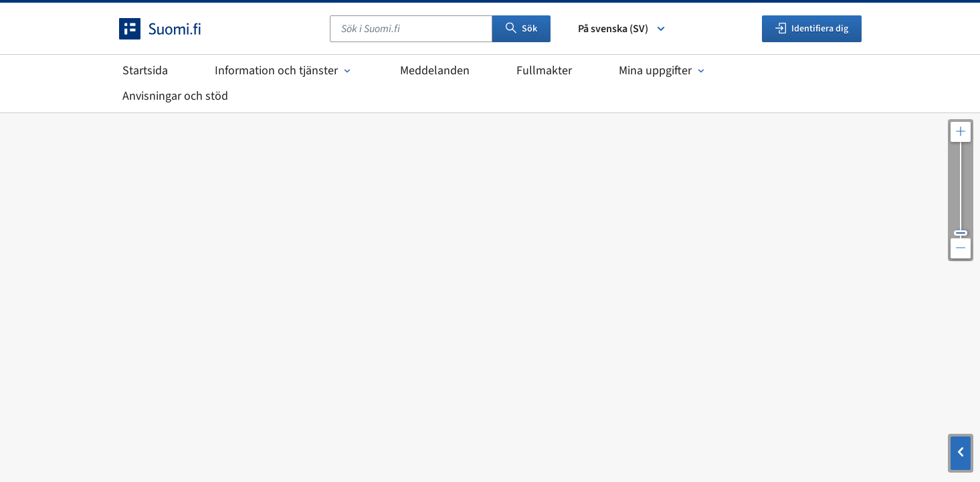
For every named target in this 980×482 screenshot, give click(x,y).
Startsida (145, 71)
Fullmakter (544, 71)
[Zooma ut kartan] (961, 248)
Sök (521, 29)
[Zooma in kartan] (961, 132)
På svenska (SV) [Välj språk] (622, 29)
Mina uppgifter (663, 71)
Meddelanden (435, 71)
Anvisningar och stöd (175, 96)
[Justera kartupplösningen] (961, 190)
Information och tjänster (284, 71)
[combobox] (411, 29)
